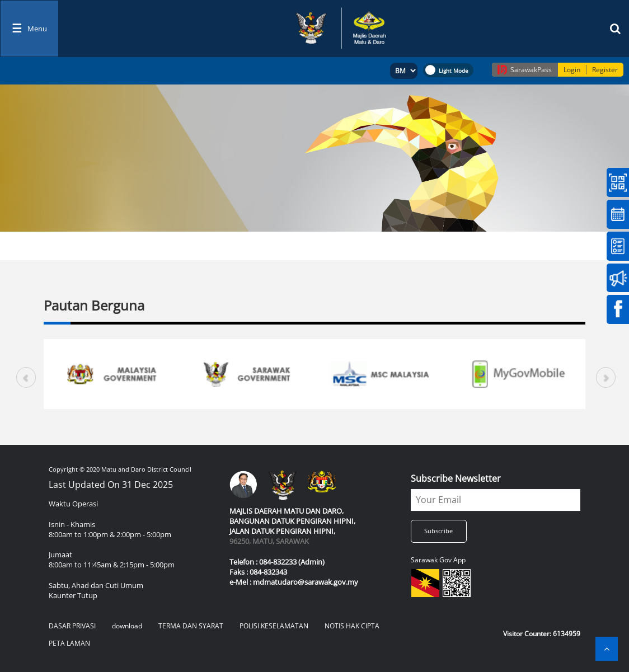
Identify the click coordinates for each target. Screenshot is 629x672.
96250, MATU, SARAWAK (269, 541)
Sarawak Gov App (438, 560)
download (127, 626)
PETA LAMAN (69, 643)
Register (605, 70)
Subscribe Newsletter (456, 478)
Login (572, 70)
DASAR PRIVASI (72, 626)
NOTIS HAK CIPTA (352, 626)
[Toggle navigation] (29, 29)
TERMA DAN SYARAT (191, 626)
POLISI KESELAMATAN (274, 626)
